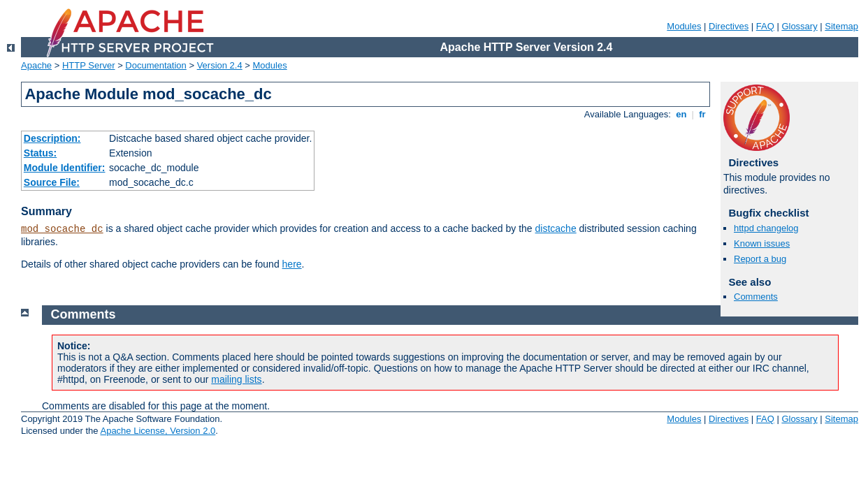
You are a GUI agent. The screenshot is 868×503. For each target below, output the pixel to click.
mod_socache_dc (62, 229)
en (681, 114)
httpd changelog (766, 228)
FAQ (765, 26)
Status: (40, 153)
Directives (729, 26)
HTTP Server (89, 65)
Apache (36, 65)
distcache (556, 228)
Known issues (762, 243)
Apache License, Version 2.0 (158, 431)
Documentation (155, 65)
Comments (756, 297)
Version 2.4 (220, 65)
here (292, 264)
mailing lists (236, 379)
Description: (52, 138)
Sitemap (841, 26)
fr (703, 114)
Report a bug (760, 259)
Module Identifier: (65, 168)
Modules (684, 26)
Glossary (799, 26)
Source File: (52, 182)
